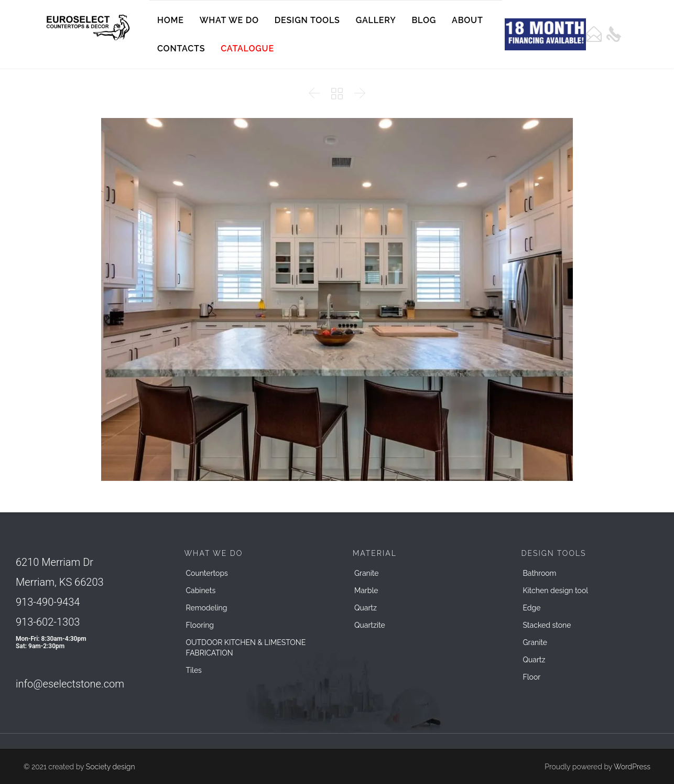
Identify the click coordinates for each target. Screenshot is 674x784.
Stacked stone (547, 625)
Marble (366, 590)
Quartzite (370, 625)
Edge (532, 608)
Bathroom (540, 573)
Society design (111, 767)
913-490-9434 (48, 602)
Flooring (200, 625)
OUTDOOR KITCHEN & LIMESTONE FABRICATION (246, 648)
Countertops (207, 573)
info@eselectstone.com (70, 684)
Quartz (366, 608)
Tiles (194, 670)
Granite (367, 573)
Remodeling (207, 608)
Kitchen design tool (556, 590)
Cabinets (201, 590)
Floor (532, 677)
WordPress (632, 767)
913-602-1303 (48, 622)
